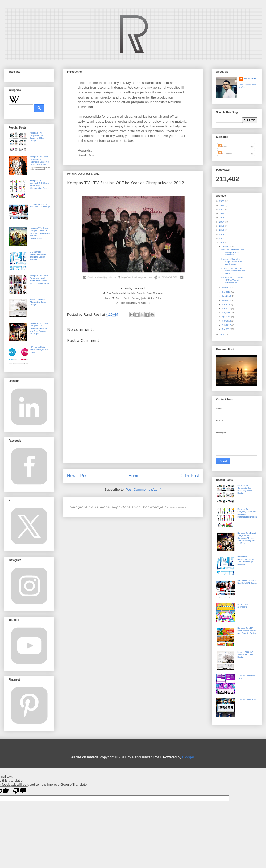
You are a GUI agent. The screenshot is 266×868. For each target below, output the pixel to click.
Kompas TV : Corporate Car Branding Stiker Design (37, 137)
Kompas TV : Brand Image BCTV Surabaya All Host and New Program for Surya (39, 328)
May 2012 (227, 313)
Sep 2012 (227, 296)
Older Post (189, 476)
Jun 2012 (226, 308)
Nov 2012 (227, 288)
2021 (222, 214)
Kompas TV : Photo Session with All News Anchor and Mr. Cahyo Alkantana (40, 280)
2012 (222, 243)
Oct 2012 (226, 292)
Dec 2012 (227, 246)
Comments (225, 154)
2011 (222, 334)
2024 (222, 205)
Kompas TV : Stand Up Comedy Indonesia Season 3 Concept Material (39, 161)
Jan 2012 (226, 329)
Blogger (188, 757)
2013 (222, 238)
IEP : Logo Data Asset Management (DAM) (39, 349)
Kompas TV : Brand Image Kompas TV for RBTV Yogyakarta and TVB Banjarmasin (40, 233)
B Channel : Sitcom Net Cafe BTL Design (40, 206)
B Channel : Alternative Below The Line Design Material (38, 256)
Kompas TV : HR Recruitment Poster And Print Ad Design (247, 631)
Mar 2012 (227, 321)
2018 (222, 218)
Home (134, 476)
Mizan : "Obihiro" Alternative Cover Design (38, 302)
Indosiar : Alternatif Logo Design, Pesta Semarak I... (233, 252)
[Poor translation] (19, 791)
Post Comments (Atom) (144, 489)
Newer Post (78, 476)
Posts (223, 147)
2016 (222, 226)
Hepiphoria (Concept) (242, 606)
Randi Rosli (250, 78)
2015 (222, 230)
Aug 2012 (227, 300)
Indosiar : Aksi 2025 (247, 700)
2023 (222, 209)
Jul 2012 (226, 304)
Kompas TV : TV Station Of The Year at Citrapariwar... (233, 280)
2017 (222, 222)
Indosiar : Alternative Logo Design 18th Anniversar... (232, 262)
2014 (222, 234)
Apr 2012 (226, 317)
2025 (222, 201)
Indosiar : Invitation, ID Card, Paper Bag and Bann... (233, 271)
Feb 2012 (227, 325)
